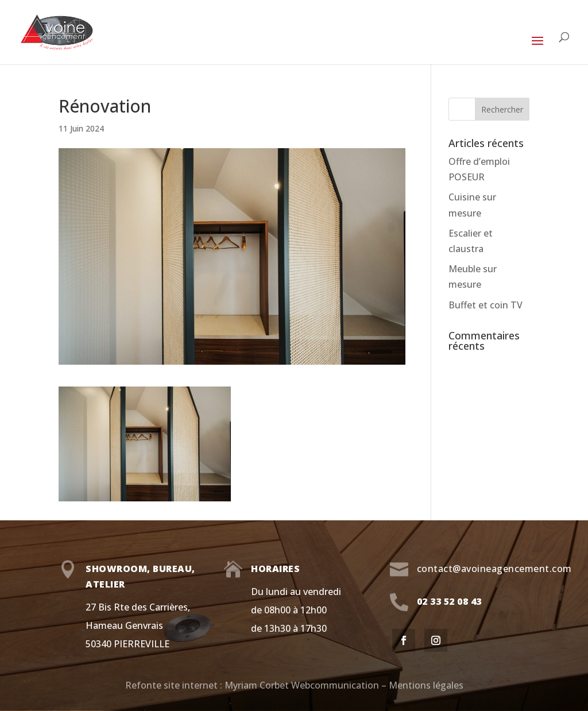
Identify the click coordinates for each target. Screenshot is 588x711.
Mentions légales (426, 685)
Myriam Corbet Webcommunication (301, 685)
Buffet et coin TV (486, 305)
